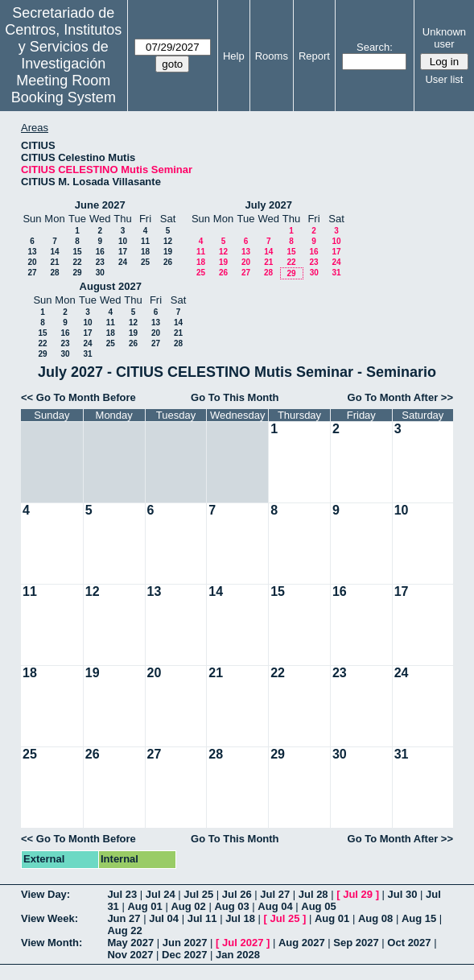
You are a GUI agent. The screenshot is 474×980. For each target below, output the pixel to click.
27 (32, 273)
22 (77, 262)
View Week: (49, 918)
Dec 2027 (184, 955)
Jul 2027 (243, 943)
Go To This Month (235, 397)
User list (444, 79)
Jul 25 (198, 894)
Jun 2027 (185, 943)
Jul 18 (240, 918)
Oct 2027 (409, 943)
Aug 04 (275, 906)
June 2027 (100, 205)
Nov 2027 (130, 955)
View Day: (45, 894)
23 (100, 262)
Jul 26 (237, 894)
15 (77, 252)
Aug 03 (231, 906)
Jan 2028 (238, 955)
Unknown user (444, 38)
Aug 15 (419, 918)
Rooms (272, 56)
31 (336, 273)
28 (54, 273)
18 (145, 252)
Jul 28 (313, 894)
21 (54, 262)
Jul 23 (122, 894)
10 (123, 241)
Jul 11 (202, 918)
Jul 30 (403, 894)
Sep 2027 (356, 943)
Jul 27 (275, 894)
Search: (375, 47)
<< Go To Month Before (78, 397)
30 (100, 273)
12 (168, 241)
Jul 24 (161, 894)
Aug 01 (144, 906)
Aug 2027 (302, 943)
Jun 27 (124, 918)
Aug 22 (124, 930)
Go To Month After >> (400, 397)
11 (145, 241)
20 (32, 262)
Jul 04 (164, 918)
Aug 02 (188, 906)
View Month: (52, 943)
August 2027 (111, 286)
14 (54, 252)
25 (145, 262)
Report (314, 56)
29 (77, 273)
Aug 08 (375, 918)
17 (123, 252)
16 (100, 252)
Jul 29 (358, 894)
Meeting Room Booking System (64, 89)
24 (123, 262)
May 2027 (130, 943)
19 (168, 252)
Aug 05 (318, 906)
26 (168, 262)
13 (32, 252)
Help (234, 56)
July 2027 (268, 205)
